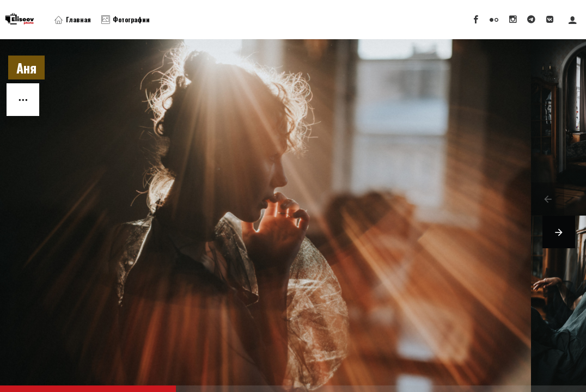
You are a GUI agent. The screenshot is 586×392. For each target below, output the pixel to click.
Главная (73, 20)
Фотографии (126, 20)
